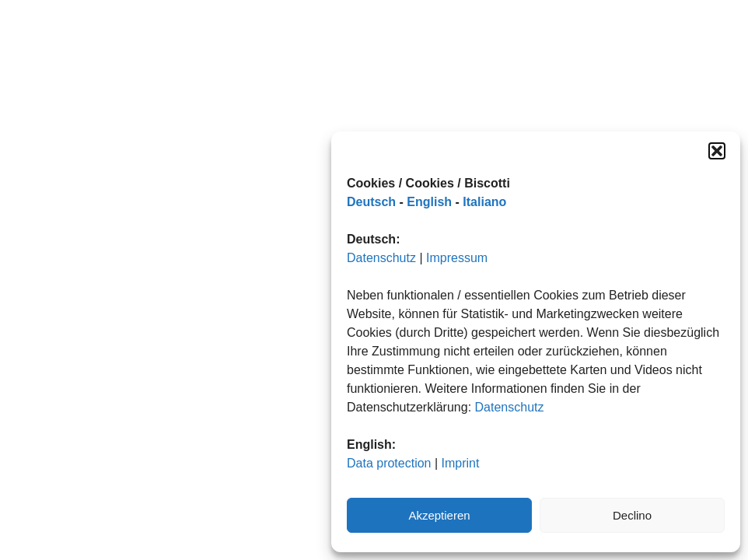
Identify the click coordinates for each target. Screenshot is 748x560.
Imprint (461, 463)
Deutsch (371, 202)
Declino (632, 515)
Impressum (457, 258)
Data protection (389, 463)
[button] (717, 151)
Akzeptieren (439, 515)
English (429, 202)
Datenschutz (381, 258)
